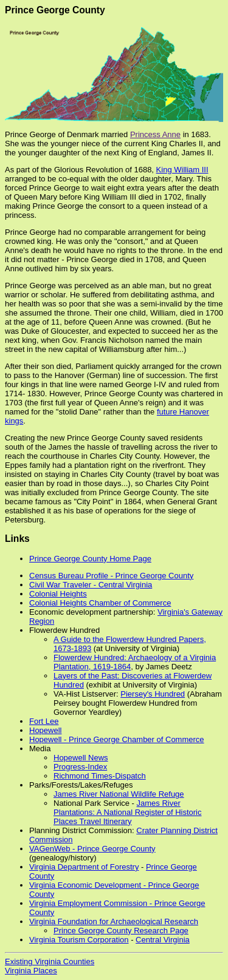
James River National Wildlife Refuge (119, 794)
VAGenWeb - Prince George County (92, 849)
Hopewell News (81, 758)
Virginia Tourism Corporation (79, 940)
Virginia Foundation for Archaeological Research (114, 921)
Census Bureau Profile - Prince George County (111, 576)
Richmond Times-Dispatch (100, 776)
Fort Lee (44, 721)
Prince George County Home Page (90, 559)
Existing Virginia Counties (50, 961)
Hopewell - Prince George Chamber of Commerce (117, 739)
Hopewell (45, 730)
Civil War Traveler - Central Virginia (91, 585)
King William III (182, 170)
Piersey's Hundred (153, 694)
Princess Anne (155, 134)
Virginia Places (31, 971)
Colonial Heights (58, 594)
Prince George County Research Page (121, 931)
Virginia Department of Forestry (84, 867)
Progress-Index (80, 767)
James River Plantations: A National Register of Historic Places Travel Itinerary (128, 812)
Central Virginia (163, 940)
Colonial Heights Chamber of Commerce (100, 603)
